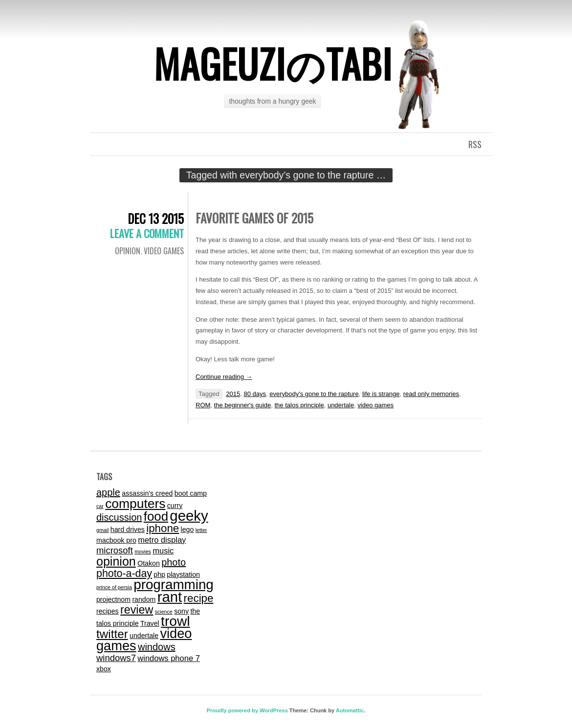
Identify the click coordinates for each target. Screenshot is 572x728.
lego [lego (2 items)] (187, 529)
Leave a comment (147, 233)
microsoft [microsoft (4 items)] (115, 550)
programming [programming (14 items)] (174, 585)
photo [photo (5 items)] (174, 562)
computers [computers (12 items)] (135, 504)
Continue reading (224, 377)
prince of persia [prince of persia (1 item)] (114, 587)
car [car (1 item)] (100, 506)
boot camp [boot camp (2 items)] (191, 493)
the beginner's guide (243, 405)
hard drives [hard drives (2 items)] (128, 529)
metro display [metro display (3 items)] (162, 540)
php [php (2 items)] (159, 574)
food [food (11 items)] (156, 516)
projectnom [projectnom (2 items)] (113, 599)
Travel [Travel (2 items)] (150, 623)
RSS (475, 144)
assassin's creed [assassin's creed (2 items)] (147, 493)
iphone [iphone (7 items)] (163, 528)
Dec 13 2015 (156, 218)
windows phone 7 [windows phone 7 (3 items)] (169, 658)
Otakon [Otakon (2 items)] (149, 563)
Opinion (128, 251)
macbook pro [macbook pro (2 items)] (116, 540)
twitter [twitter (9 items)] (112, 634)
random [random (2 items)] (144, 599)
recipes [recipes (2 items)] (108, 611)
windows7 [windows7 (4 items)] (116, 658)
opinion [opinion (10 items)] (116, 561)
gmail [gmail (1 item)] (102, 530)
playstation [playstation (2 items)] (183, 574)
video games (164, 251)
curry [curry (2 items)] (175, 506)
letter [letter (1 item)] (201, 530)
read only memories (431, 394)
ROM (203, 405)
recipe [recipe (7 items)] (199, 598)
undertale (341, 405)
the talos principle (299, 405)
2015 (233, 394)
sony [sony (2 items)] (181, 611)
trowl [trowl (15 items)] (175, 621)
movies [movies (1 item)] (143, 552)
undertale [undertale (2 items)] (144, 636)
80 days (255, 394)
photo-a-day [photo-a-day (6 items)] (124, 574)
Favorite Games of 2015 (254, 218)
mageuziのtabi (273, 63)
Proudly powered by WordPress (247, 710)
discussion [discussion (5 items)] (119, 517)
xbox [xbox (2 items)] (104, 669)
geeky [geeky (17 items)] (189, 516)
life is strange (381, 394)
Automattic (350, 710)
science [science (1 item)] (164, 612)
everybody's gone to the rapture (314, 394)
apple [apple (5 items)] (108, 492)
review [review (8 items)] (137, 610)
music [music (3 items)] (163, 551)
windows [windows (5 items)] (157, 647)
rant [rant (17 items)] (170, 597)
